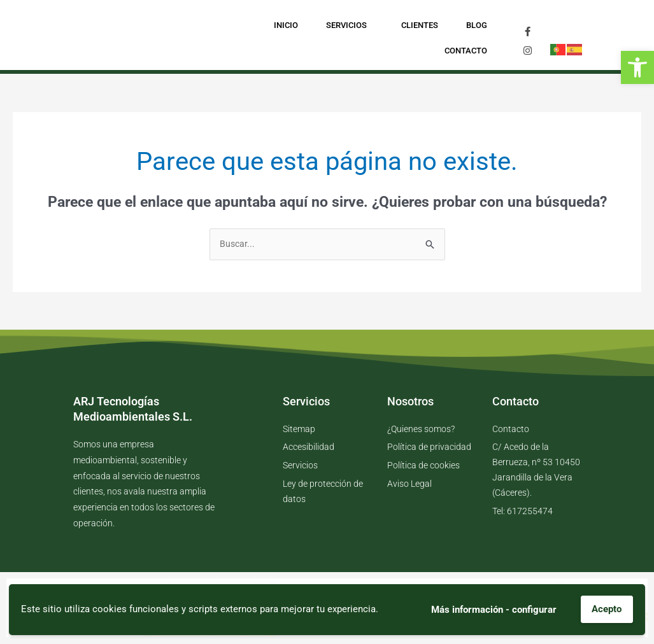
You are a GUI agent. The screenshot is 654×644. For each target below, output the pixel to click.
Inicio (286, 25)
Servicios (350, 25)
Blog (477, 25)
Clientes (420, 25)
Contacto (466, 51)
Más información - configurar (493, 609)
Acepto (607, 609)
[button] (637, 67)
